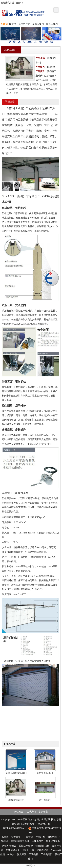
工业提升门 (47, 854)
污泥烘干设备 (9, 846)
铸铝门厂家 (28, 850)
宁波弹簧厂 (17, 837)
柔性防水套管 (26, 846)
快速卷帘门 (38, 841)
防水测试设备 (13, 850)
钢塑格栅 (52, 837)
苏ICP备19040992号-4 (13, 828)
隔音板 (29, 837)
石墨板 (5, 837)
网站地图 (19, 812)
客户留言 (43, 812)
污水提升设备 (53, 841)
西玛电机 (34, 854)
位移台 (11, 854)
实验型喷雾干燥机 (20, 841)
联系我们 (31, 812)
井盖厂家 (40, 837)
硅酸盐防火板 (42, 846)
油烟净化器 (42, 850)
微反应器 (22, 854)
